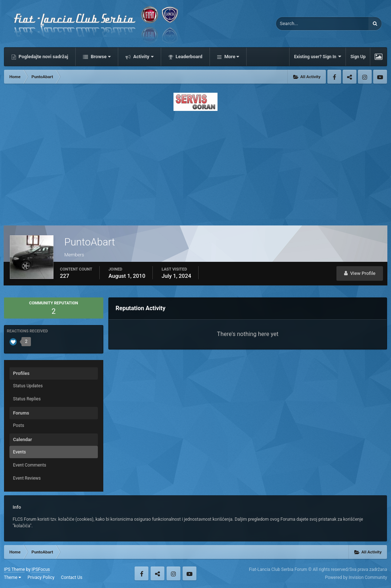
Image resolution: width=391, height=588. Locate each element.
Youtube (380, 77)
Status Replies (27, 399)
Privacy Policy (41, 577)
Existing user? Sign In (318, 57)
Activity (143, 57)
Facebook (334, 77)
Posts (19, 425)
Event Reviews (27, 478)
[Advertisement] (196, 166)
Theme (13, 577)
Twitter (350, 77)
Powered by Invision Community (356, 577)
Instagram (365, 77)
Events (20, 452)
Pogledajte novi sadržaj (43, 57)
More (231, 57)
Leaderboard (189, 57)
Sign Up (358, 57)
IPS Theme (15, 569)
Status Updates (28, 386)
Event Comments (30, 465)
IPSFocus (41, 569)
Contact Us (72, 577)
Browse (100, 57)
